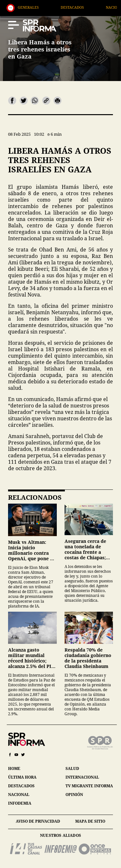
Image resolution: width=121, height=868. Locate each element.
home (14, 768)
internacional (82, 777)
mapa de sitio (90, 821)
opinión (74, 795)
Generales (40, 7)
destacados (21, 786)
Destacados (84, 7)
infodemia (20, 803)
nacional (19, 795)
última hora (22, 777)
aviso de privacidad (38, 821)
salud (72, 768)
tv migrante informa (89, 786)
